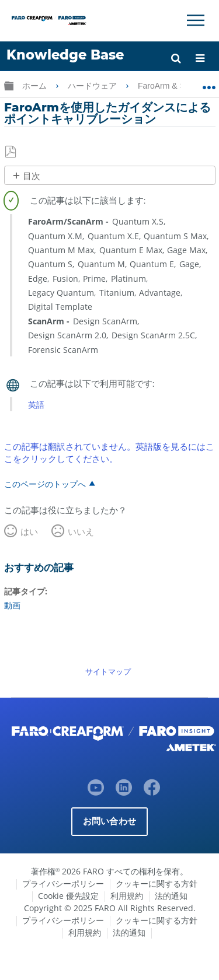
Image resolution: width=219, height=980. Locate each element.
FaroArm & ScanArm (177, 86)
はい (29, 531)
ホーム (36, 86)
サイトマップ (108, 671)
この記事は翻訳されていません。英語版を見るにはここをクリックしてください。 (109, 452)
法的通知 (171, 896)
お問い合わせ (109, 821)
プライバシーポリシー (63, 883)
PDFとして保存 (11, 152)
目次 (32, 176)
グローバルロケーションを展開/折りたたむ (209, 83)
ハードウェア (93, 86)
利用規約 (127, 896)
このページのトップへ (45, 484)
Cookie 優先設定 (68, 896)
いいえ (81, 531)
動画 (12, 605)
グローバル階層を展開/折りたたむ (9, 85)
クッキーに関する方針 (157, 883)
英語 (36, 405)
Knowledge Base (65, 55)
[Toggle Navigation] (196, 20)
